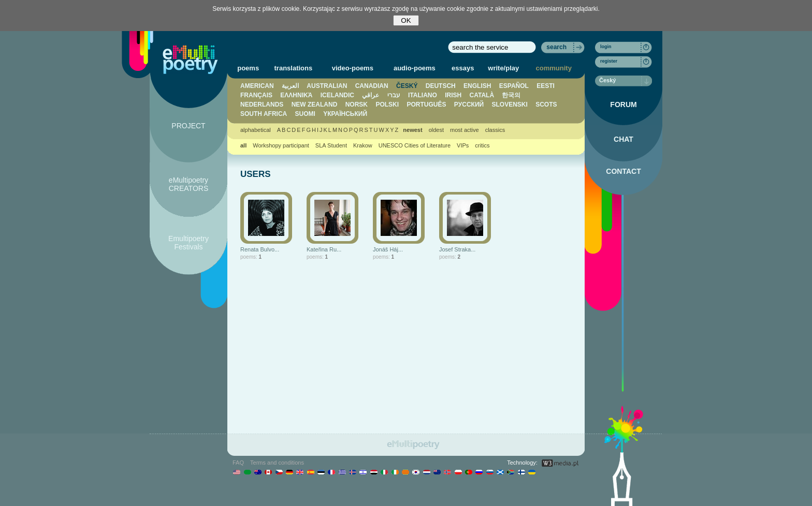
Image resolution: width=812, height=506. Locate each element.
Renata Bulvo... (260, 249)
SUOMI (305, 114)
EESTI (546, 86)
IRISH (453, 95)
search (556, 47)
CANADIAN (372, 86)
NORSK (357, 105)
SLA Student (331, 145)
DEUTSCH (441, 86)
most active (465, 130)
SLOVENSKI (509, 105)
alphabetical (256, 130)
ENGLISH (477, 86)
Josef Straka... (457, 249)
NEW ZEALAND (315, 105)
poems (248, 68)
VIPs (463, 145)
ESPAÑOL (514, 86)
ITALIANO (423, 95)
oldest (436, 130)
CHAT (624, 139)
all (243, 145)
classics (495, 130)
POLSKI (387, 105)
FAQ (238, 463)
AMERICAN (257, 86)
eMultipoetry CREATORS (189, 184)
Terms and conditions (277, 463)
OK (406, 20)
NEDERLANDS (262, 105)
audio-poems (415, 68)
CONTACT (623, 171)
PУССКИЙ (469, 105)
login (606, 47)
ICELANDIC (337, 95)
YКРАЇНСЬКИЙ (345, 114)
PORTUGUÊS (426, 105)
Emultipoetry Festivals (189, 243)
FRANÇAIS (256, 95)
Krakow (363, 145)
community (554, 68)
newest (412, 130)
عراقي (371, 95)
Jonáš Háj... (388, 249)
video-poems (353, 68)
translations (294, 68)
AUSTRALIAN (327, 86)
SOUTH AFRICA (264, 114)
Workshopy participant (281, 145)
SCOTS (546, 105)
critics (482, 145)
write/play (503, 68)
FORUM (623, 105)
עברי (394, 95)
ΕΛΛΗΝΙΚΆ (296, 95)
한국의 (511, 95)
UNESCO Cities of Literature (415, 145)
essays (463, 68)
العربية (290, 86)
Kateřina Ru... (324, 249)
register (609, 61)
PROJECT (188, 126)
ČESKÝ (407, 86)
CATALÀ (482, 95)
